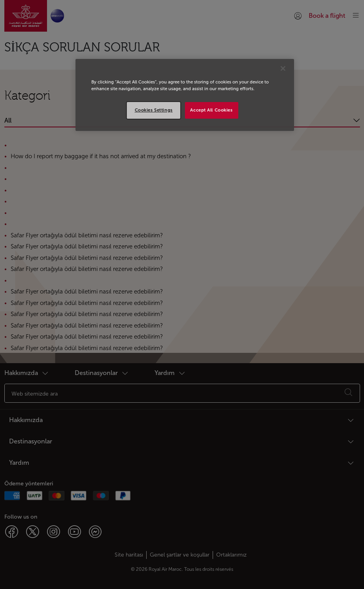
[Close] (283, 68)
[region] (185, 95)
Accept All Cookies (211, 110)
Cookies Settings (154, 110)
